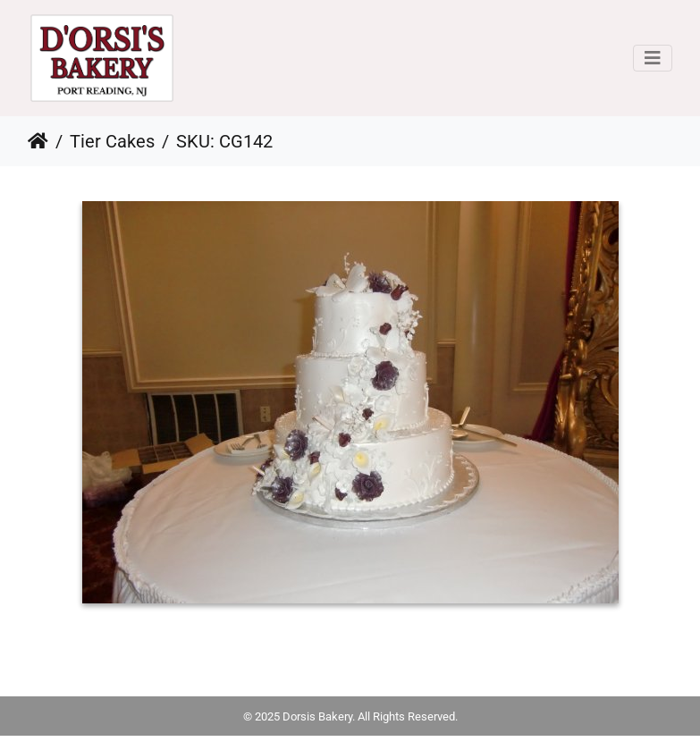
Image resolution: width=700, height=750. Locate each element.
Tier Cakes (112, 141)
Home (38, 141)
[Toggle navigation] (653, 58)
